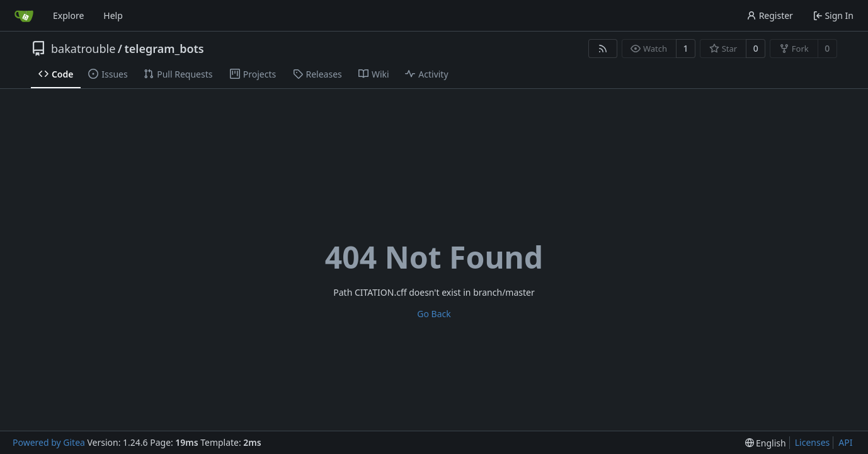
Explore (68, 15)
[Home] (24, 16)
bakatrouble (83, 49)
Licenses (813, 442)
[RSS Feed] (603, 49)
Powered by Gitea (49, 442)
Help (113, 15)
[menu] (766, 443)
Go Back (434, 314)
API (845, 442)
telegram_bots (164, 49)
